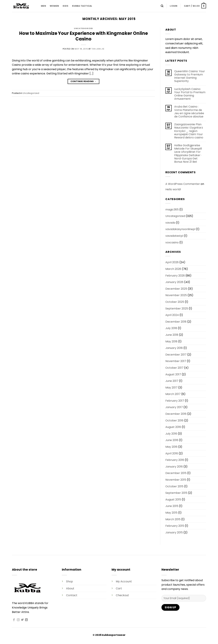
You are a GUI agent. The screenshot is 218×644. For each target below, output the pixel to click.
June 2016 (172, 440)
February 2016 (175, 460)
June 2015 (172, 506)
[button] (174, 6)
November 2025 (176, 295)
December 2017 (176, 355)
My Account (124, 581)
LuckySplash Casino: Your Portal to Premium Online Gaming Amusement (190, 94)
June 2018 (172, 335)
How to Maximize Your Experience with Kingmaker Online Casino (83, 36)
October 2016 (174, 420)
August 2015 (173, 500)
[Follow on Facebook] (14, 620)
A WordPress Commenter (183, 184)
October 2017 (174, 368)
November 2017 (176, 361)
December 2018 (176, 322)
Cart (119, 588)
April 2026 (172, 262)
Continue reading (84, 81)
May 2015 (171, 513)
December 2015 (176, 473)
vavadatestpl (174, 236)
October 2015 (174, 486)
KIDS (65, 6)
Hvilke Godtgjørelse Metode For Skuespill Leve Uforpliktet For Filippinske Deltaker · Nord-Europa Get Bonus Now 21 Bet (188, 154)
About (70, 588)
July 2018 (171, 328)
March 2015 (173, 519)
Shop (69, 581)
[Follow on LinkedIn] (26, 620)
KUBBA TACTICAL (82, 6)
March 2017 (173, 394)
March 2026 (173, 269)
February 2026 (175, 276)
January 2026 (174, 282)
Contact (72, 595)
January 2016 (174, 467)
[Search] (162, 6)
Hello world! (173, 189)
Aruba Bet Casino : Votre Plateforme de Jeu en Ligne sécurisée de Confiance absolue (189, 112)
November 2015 (176, 480)
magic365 (172, 210)
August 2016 (173, 427)
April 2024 (172, 315)
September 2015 (176, 493)
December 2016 (176, 414)
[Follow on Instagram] (18, 620)
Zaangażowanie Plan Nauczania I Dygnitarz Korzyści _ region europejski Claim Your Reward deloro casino (189, 131)
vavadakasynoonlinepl (180, 229)
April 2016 (172, 453)
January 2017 (174, 407)
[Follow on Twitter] (22, 620)
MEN (43, 6)
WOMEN (54, 6)
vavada (170, 223)
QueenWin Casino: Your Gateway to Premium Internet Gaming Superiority (190, 76)
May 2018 (171, 341)
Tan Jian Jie (98, 49)
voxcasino (172, 242)
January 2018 (174, 348)
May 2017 (171, 388)
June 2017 (172, 381)
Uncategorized (83, 28)
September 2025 (177, 309)
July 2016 (171, 434)
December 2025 (176, 289)
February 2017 (175, 401)
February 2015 (175, 526)
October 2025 (175, 302)
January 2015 (174, 532)
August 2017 (173, 374)
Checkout (122, 595)
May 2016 (171, 447)
